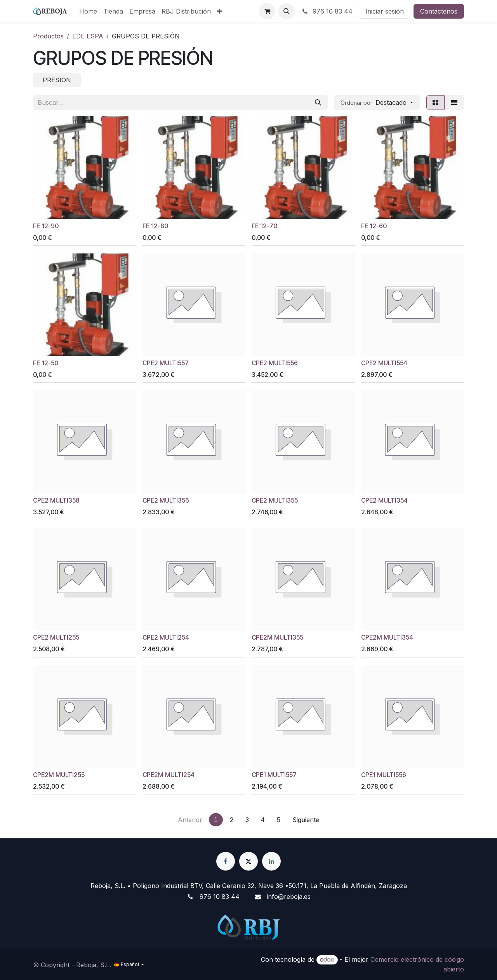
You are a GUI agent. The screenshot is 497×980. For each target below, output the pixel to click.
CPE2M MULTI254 (169, 775)
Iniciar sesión (385, 11)
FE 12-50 (46, 363)
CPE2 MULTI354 (384, 500)
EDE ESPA (88, 36)
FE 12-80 (155, 226)
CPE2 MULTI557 (166, 363)
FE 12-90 (46, 226)
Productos (48, 36)
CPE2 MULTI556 (275, 363)
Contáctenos (439, 11)
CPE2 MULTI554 (384, 363)
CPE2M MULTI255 (59, 775)
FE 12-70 (264, 226)
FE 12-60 (374, 226)
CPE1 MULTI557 (274, 775)
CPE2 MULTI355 (275, 500)
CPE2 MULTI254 (166, 637)
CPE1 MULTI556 (384, 775)
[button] (287, 11)
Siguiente (306, 820)
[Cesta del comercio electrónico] (267, 11)
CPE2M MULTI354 (387, 637)
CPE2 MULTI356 (166, 500)
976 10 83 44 (327, 11)
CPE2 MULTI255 (56, 637)
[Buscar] (318, 102)
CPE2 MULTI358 (56, 500)
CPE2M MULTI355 (277, 637)
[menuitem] (88, 11)
